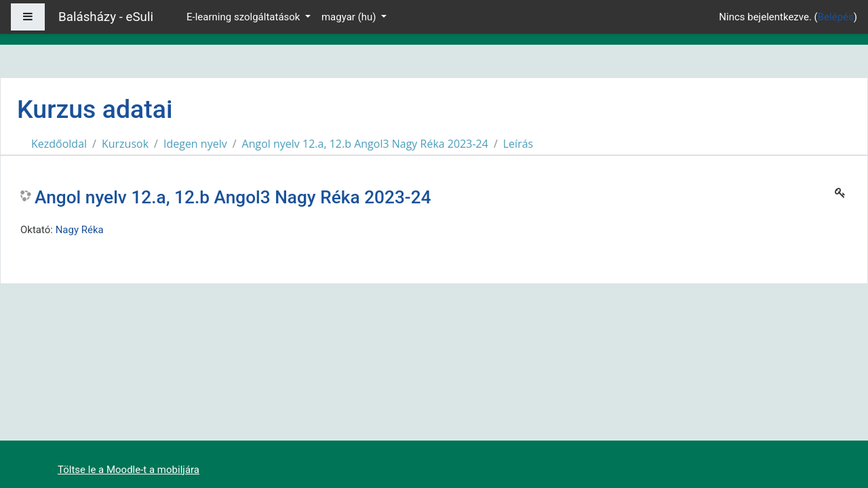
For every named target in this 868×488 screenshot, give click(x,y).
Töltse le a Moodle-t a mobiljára (129, 470)
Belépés (836, 17)
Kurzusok (125, 144)
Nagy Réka (80, 230)
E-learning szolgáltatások (244, 17)
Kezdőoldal (59, 144)
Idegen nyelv (195, 144)
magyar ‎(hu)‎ (350, 17)
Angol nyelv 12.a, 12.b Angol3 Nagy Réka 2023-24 (365, 144)
